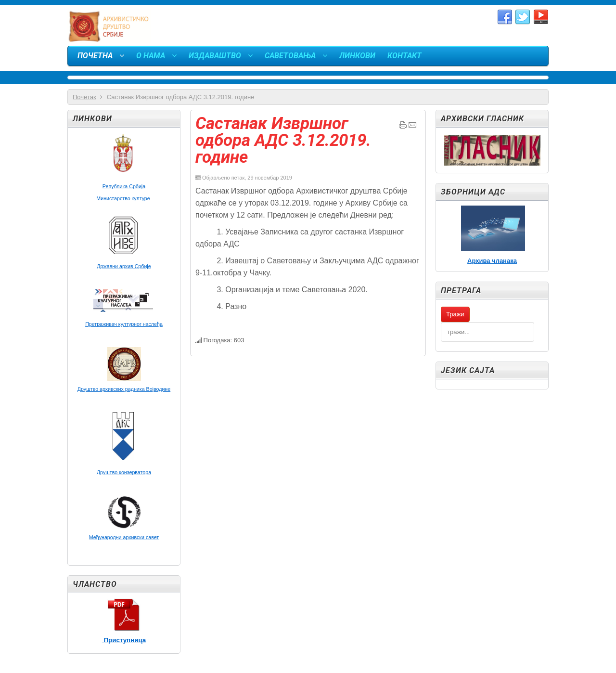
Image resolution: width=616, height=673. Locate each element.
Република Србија (124, 186)
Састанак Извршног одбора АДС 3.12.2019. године (283, 140)
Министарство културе (124, 198)
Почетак (84, 97)
